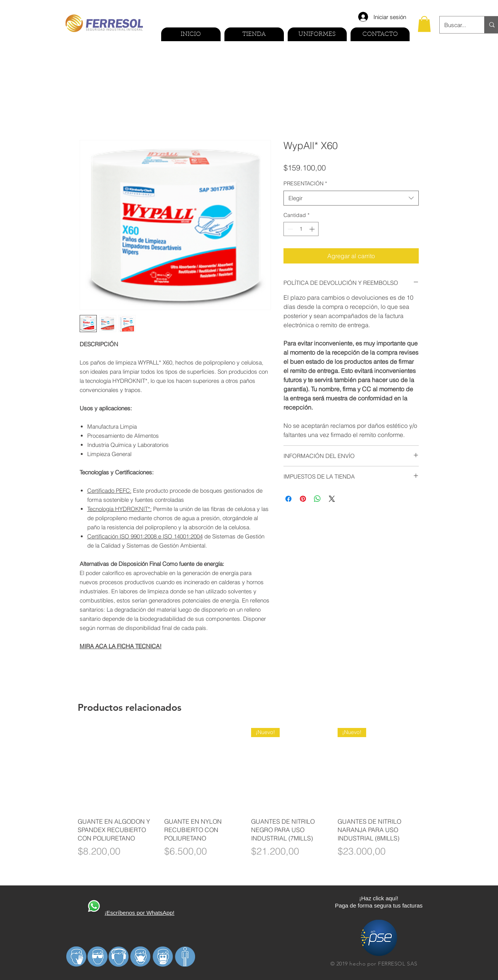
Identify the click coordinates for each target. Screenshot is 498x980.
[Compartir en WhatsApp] (317, 499)
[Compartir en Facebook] (288, 499)
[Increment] (313, 229)
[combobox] (351, 198)
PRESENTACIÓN (305, 183)
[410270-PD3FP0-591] (94, 907)
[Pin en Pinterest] (303, 499)
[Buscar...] (456, 25)
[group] (249, 798)
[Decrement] (289, 229)
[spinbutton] (301, 229)
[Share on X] (332, 499)
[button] (424, 24)
